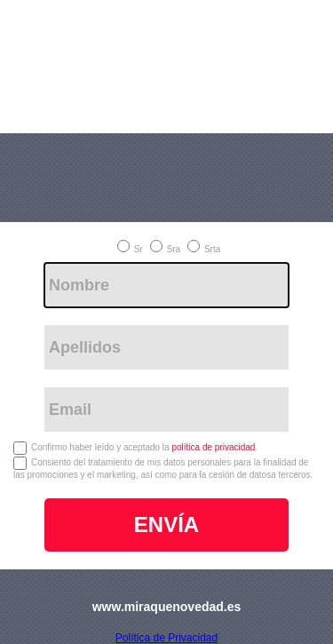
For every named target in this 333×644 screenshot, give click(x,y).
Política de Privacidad (166, 638)
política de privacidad (213, 447)
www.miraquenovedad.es (167, 607)
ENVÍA (166, 525)
